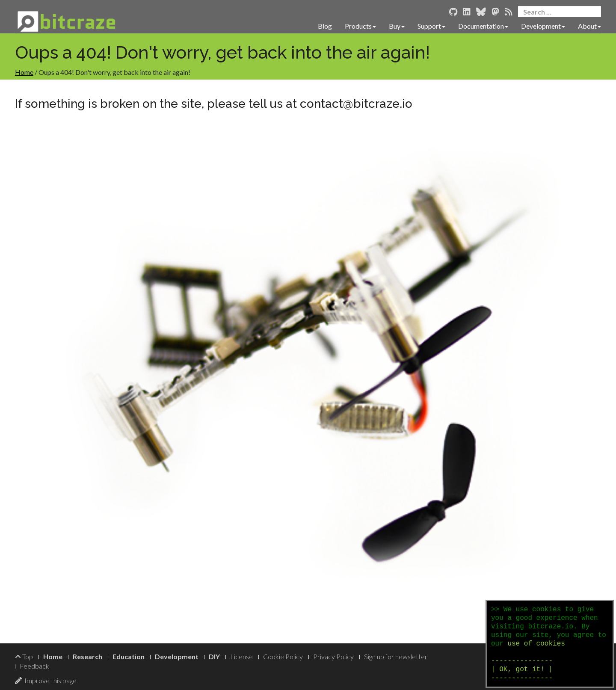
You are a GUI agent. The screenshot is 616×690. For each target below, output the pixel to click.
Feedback (34, 666)
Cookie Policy (283, 656)
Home (24, 72)
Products (360, 26)
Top (24, 656)
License (241, 656)
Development (543, 26)
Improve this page (46, 680)
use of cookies (536, 644)
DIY (214, 656)
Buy (397, 26)
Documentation (483, 26)
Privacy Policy (333, 656)
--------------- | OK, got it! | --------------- (522, 669)
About (589, 26)
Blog (325, 26)
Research (87, 656)
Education (129, 656)
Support (431, 26)
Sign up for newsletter (396, 656)
